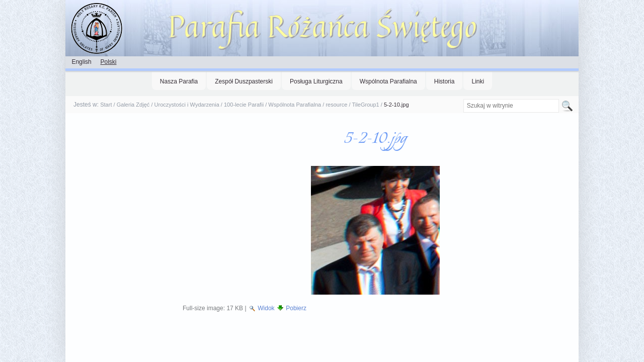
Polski (108, 62)
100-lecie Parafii (244, 105)
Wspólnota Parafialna (388, 81)
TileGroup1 (366, 105)
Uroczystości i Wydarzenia (187, 105)
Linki (478, 81)
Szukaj (463, 99)
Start (106, 105)
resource (336, 105)
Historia (445, 81)
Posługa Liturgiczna (316, 81)
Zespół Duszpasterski (244, 81)
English (81, 62)
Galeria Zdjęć (133, 105)
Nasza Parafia (179, 81)
